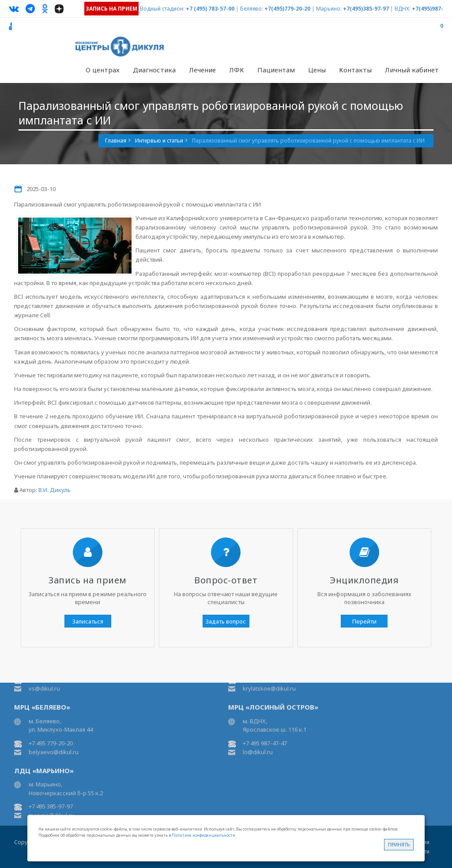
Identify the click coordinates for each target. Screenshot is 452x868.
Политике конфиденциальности (203, 835)
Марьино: (329, 9)
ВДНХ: (403, 9)
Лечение (202, 70)
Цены (317, 70)
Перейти (364, 621)
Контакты (355, 70)
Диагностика (154, 70)
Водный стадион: (162, 9)
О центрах (103, 70)
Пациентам (276, 70)
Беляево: (252, 9)
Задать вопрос (226, 621)
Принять (399, 844)
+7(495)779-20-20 (287, 9)
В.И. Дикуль (55, 490)
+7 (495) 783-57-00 (210, 9)
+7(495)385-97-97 (366, 9)
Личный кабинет (412, 70)
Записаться (88, 621)
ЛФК (237, 70)
